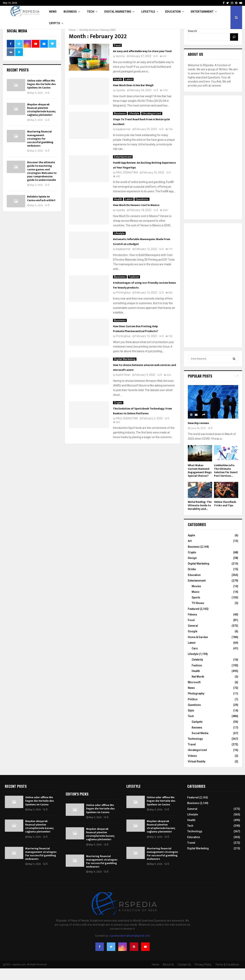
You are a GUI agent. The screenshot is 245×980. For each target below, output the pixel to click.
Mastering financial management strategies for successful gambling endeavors (40, 150)
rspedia (120, 102)
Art (190, 553)
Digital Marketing (118, 12)
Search (192, 43)
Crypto (55, 23)
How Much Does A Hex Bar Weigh (133, 97)
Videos (192, 767)
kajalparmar (123, 141)
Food (117, 57)
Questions (142, 211)
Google (193, 643)
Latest (129, 91)
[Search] (234, 49)
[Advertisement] (213, 169)
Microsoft (194, 694)
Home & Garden (198, 649)
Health (118, 91)
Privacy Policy (203, 976)
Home (155, 976)
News (53, 12)
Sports (196, 609)
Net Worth (198, 688)
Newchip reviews (198, 435)
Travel (192, 756)
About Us (168, 976)
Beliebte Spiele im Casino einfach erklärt (41, 210)
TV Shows (198, 615)
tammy (120, 68)
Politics (193, 711)
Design (192, 570)
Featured (194, 620)
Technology (195, 750)
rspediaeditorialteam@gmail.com (130, 947)
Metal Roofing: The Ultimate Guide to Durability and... (200, 517)
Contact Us (184, 976)
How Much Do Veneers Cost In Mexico (136, 217)
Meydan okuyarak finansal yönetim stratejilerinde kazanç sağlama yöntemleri (41, 121)
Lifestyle (148, 12)
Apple (191, 547)
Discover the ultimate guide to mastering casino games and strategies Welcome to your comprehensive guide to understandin (42, 183)
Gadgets (197, 733)
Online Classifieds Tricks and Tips (225, 515)
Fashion (134, 288)
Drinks (192, 581)
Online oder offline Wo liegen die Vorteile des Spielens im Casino (41, 96)
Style (191, 722)
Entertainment (202, 12)
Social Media (200, 745)
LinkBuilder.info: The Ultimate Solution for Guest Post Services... (226, 482)
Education (173, 12)
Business (70, 12)
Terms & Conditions (227, 976)
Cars (195, 660)
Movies (196, 598)
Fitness (192, 626)
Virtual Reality (197, 773)
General (193, 637)
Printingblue (123, 304)
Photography (196, 705)
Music (196, 603)
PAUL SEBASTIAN (127, 184)
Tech (91, 12)
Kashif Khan (123, 386)
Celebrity (197, 671)
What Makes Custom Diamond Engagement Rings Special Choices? (200, 482)
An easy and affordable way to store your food (142, 63)
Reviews (197, 739)
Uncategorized (152, 125)
